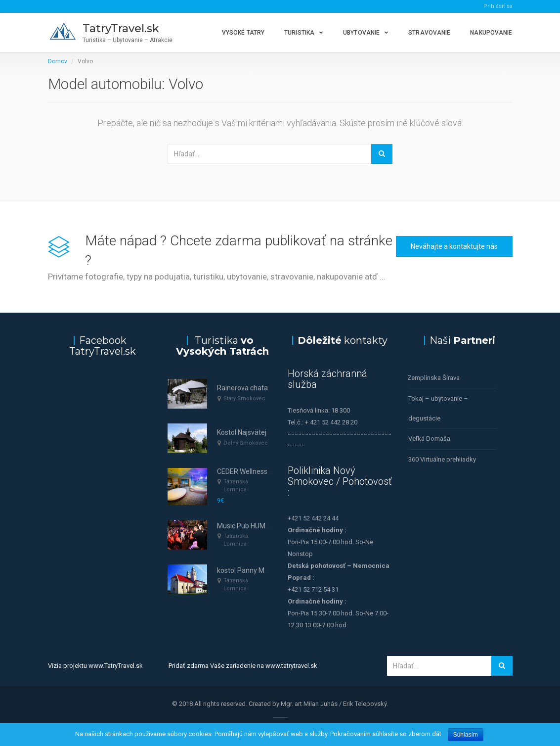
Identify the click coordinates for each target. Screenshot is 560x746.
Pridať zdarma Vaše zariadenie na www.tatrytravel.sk (243, 666)
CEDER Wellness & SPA (253, 471)
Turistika (299, 33)
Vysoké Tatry (243, 33)
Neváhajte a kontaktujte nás (454, 246)
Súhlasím (466, 735)
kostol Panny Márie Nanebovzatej (269, 570)
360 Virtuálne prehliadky (442, 458)
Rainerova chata (242, 388)
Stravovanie (429, 33)
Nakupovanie (491, 33)
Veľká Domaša (429, 438)
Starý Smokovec (244, 398)
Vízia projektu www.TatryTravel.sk (95, 666)
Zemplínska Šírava (433, 378)
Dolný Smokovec (246, 443)
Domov (58, 61)
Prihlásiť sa (498, 6)
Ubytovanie (361, 33)
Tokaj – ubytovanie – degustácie (438, 408)
